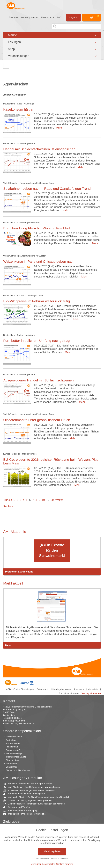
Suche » (8, 506)
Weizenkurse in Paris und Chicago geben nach (39, 261)
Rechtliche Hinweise (69, 693)
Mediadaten (93, 689)
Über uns (13, 17)
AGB (8, 689)
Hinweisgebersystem (62, 689)
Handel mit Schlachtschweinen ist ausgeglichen (39, 149)
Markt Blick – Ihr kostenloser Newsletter (26, 814)
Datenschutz (43, 689)
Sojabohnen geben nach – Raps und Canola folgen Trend (47, 189)
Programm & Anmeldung (19, 572)
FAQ (59, 17)
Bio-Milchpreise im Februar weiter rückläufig (37, 301)
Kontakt (35, 17)
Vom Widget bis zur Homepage (22, 811)
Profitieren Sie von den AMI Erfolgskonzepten (29, 784)
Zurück (8, 500)
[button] (52, 35)
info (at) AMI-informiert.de (23, 724)
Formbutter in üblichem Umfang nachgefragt (37, 341)
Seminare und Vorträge (18, 807)
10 (43, 500)
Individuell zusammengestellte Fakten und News (30, 791)
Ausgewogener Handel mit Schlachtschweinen (38, 380)
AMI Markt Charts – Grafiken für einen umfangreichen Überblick (38, 797)
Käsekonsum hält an (19, 109)
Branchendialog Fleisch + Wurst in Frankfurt (37, 228)
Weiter (59, 500)
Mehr (58, 128)
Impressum (80, 689)
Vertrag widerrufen (91, 693)
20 (52, 500)
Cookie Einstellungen (24, 689)
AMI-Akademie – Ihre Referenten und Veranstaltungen (33, 787)
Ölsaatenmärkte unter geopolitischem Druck (37, 420)
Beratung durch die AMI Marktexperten (26, 794)
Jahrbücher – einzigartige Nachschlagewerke (29, 801)
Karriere (24, 17)
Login (73, 17)
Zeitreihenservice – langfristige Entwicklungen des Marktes (35, 804)
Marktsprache (48, 17)
